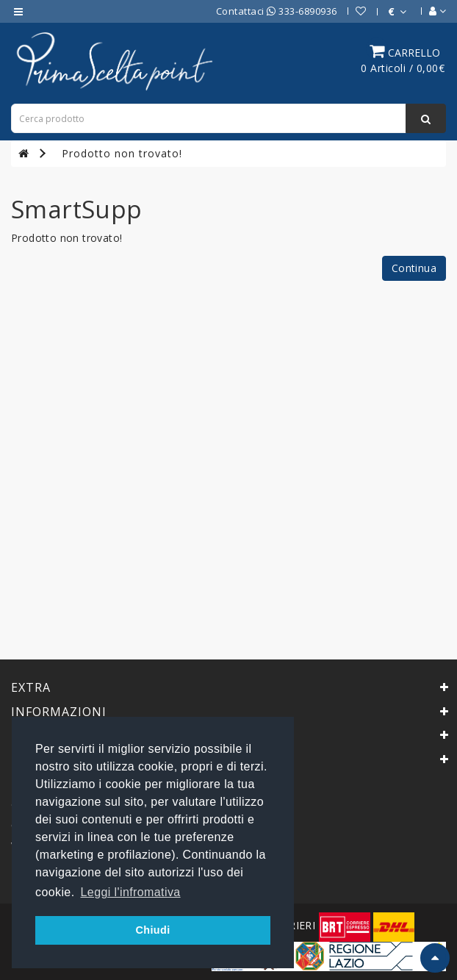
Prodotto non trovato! (122, 153)
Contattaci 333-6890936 (277, 11)
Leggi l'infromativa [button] (131, 892)
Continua (414, 268)
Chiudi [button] (152, 930)
